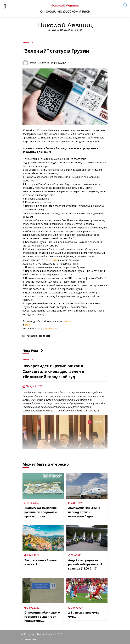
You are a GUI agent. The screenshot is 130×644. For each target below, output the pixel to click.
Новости (28, 42)
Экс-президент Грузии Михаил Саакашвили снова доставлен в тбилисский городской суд (53, 371)
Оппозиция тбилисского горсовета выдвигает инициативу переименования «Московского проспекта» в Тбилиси (42, 617)
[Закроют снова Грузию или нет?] (43, 538)
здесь (68, 321)
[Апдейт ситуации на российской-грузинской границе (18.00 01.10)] (87, 538)
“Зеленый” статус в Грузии (56, 51)
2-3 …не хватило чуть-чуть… (84, 615)
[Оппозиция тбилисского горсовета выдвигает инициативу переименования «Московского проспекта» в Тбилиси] (43, 591)
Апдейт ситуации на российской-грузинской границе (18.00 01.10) (85, 564)
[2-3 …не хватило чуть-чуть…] (87, 591)
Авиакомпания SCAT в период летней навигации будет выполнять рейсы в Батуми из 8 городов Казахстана (84, 512)
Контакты (29, 640)
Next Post (33, 351)
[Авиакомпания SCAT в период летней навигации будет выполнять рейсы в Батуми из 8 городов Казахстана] (87, 486)
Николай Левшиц (65, 25)
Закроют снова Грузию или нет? (41, 562)
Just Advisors (50, 328)
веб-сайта (51, 260)
